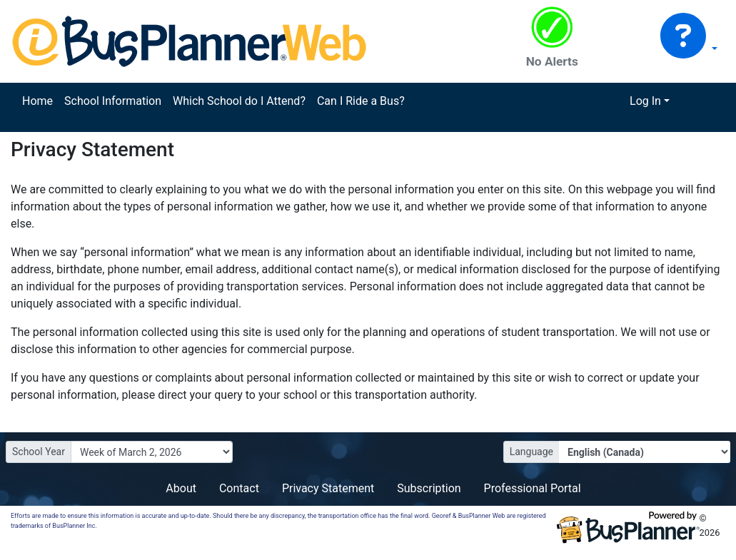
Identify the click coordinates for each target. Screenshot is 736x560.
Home (37, 101)
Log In (645, 101)
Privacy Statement (328, 488)
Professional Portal (533, 488)
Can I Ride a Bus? (361, 101)
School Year (39, 452)
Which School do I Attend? (239, 101)
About (181, 488)
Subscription (429, 488)
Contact (239, 488)
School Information (113, 101)
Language (531, 452)
